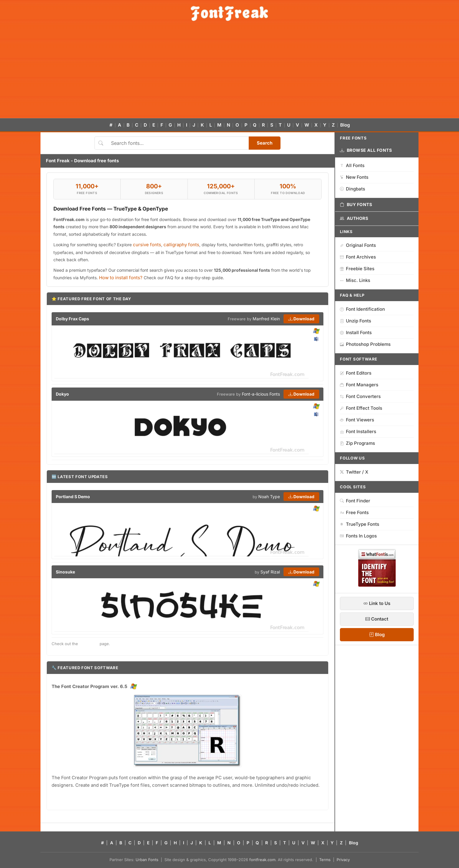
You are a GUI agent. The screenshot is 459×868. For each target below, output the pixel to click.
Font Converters (360, 396)
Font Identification (362, 309)
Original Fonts (358, 245)
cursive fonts (147, 245)
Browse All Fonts (366, 150)
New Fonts (354, 177)
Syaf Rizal (270, 572)
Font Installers (358, 431)
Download (301, 319)
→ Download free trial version (80, 797)
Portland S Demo (73, 497)
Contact (377, 619)
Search (265, 143)
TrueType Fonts (360, 524)
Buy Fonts (356, 205)
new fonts (89, 644)
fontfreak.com (262, 860)
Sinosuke (65, 572)
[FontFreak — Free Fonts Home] (229, 13)
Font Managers (359, 385)
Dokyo (62, 394)
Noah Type (269, 497)
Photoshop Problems (365, 344)
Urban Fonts (147, 860)
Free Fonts (354, 512)
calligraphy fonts (181, 245)
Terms (325, 860)
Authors (354, 218)
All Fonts (352, 165)
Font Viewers (357, 420)
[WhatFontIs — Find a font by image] (377, 585)
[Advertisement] (229, 73)
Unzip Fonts (355, 321)
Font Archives (358, 257)
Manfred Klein (266, 319)
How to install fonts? (121, 278)
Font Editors (356, 373)
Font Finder (355, 501)
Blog (345, 125)
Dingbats (352, 189)
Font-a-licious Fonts (261, 394)
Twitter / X (354, 472)
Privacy (343, 860)
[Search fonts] (178, 143)
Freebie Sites (357, 269)
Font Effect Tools (361, 408)
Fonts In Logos (358, 536)
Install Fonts (356, 332)
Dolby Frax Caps (72, 319)
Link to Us (377, 603)
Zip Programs (357, 443)
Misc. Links (355, 280)
